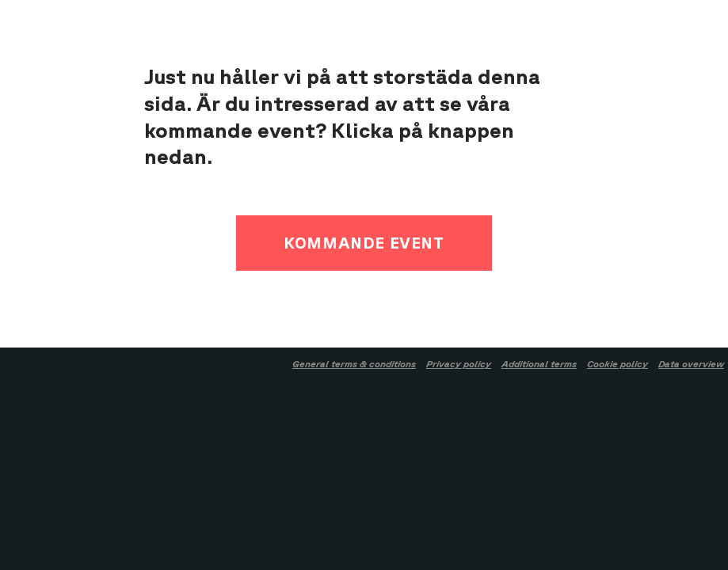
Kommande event (364, 243)
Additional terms (539, 364)
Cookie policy (617, 364)
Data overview (691, 364)
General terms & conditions (354, 364)
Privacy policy (459, 364)
